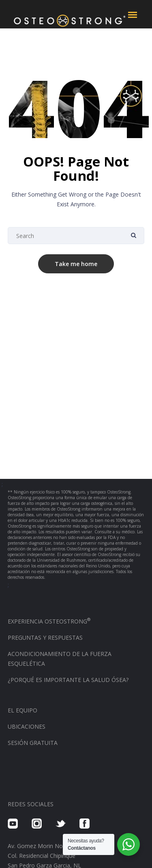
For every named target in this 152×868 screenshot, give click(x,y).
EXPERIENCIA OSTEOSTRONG (49, 621)
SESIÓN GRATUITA (33, 743)
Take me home (76, 264)
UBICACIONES (27, 726)
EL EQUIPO (22, 710)
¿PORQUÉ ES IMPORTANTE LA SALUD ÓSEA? (68, 680)
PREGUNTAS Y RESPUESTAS (45, 637)
